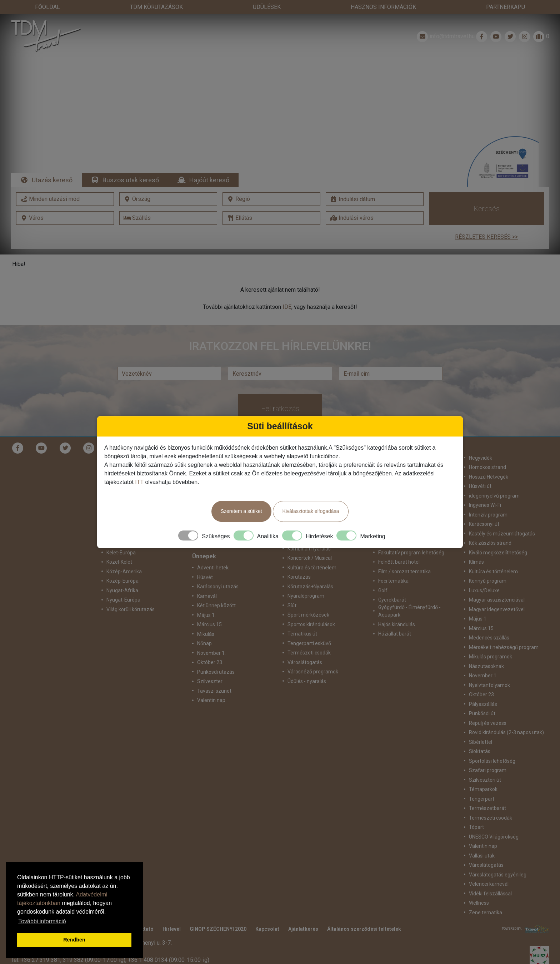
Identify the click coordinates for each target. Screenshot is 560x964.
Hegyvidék (481, 458)
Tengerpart (482, 799)
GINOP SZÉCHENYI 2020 (218, 929)
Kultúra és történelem (312, 568)
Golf (383, 590)
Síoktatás (480, 751)
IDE (287, 307)
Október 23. (210, 662)
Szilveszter (210, 681)
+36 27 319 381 (41, 960)
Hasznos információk (383, 7)
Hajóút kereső (209, 180)
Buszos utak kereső (131, 180)
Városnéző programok (313, 672)
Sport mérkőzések (308, 615)
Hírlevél (172, 929)
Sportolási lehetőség (492, 761)
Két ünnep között (216, 605)
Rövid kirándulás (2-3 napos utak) (506, 732)
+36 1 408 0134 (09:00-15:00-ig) (169, 960)
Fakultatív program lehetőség (411, 553)
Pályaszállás (483, 704)
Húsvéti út (480, 486)
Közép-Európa (122, 581)
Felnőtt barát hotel (399, 562)
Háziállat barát (395, 634)
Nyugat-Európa (123, 600)
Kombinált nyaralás (309, 549)
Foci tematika (393, 581)
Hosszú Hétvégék (489, 477)
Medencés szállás (489, 638)
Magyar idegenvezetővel (497, 609)
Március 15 (481, 628)
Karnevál (207, 596)
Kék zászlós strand (490, 543)
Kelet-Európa (121, 553)
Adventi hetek (213, 568)
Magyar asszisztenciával (497, 600)
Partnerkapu (506, 7)
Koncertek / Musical (310, 558)
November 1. (211, 653)
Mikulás (206, 634)
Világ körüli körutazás (131, 609)
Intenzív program (488, 515)
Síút (292, 605)
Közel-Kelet (119, 562)
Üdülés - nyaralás (307, 681)
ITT (139, 482)
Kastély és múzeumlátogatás (502, 534)
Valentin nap (211, 700)
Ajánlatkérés (303, 929)
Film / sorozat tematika (404, 572)
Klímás (476, 562)
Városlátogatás (305, 662)
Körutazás (299, 577)
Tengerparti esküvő (309, 643)
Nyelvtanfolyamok (489, 685)
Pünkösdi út (482, 713)
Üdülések (267, 7)
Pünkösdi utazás (216, 672)
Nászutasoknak (486, 666)
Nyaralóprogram (306, 596)
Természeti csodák (309, 653)
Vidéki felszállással (490, 894)
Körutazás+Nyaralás (310, 587)
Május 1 (478, 619)
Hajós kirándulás (397, 624)
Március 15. (210, 624)
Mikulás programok (491, 657)
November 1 (483, 676)
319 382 (73, 960)
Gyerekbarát (392, 600)
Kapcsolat (267, 929)
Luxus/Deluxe (484, 590)
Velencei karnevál (489, 884)
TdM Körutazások (156, 7)
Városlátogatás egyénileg (498, 875)
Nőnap (204, 643)
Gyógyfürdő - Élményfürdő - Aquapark (409, 611)
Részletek (280, 123)
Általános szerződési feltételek (364, 929)
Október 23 (481, 694)
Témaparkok (483, 789)
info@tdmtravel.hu (445, 36)
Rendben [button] (74, 940)
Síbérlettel (481, 742)
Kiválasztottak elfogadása (311, 511)
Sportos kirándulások (311, 624)
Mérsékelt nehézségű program (504, 647)
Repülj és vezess (488, 723)
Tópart (476, 827)
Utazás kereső (52, 180)
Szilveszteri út (485, 780)
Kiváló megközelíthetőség (498, 553)
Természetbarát (487, 808)
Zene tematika (486, 913)
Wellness (479, 903)
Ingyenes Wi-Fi (485, 505)
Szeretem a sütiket (241, 511)
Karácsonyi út (484, 524)
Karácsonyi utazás (218, 587)
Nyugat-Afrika (122, 590)
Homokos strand (487, 467)
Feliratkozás (280, 409)
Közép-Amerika (124, 572)
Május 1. (206, 615)
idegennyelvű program (494, 496)
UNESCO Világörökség (494, 837)
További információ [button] (42, 921)
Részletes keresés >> (486, 237)
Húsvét (205, 577)
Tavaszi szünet (214, 691)
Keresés (487, 209)
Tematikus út (302, 634)
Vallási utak (482, 856)
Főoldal (47, 7)
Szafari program (488, 770)
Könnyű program (488, 581)
